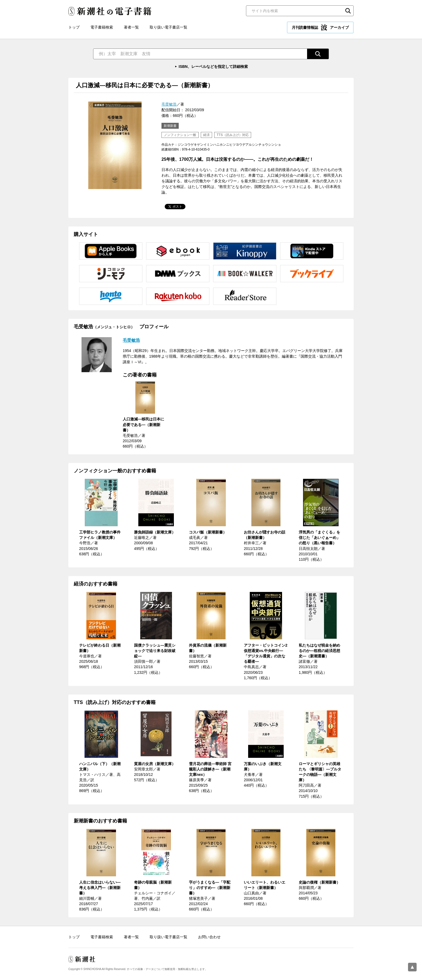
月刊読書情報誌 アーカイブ (320, 27)
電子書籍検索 (102, 27)
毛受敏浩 (169, 104)
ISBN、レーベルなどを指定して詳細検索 (213, 67)
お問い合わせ (209, 937)
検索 (348, 11)
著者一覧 (131, 27)
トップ (74, 27)
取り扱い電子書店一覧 (168, 27)
